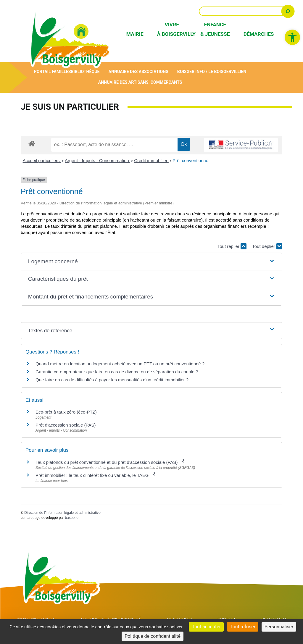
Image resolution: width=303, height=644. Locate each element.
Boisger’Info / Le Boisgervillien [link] (213, 72)
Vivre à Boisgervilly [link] (172, 29)
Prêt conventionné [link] (190, 161)
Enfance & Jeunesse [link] (215, 29)
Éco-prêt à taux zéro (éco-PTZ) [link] (66, 412)
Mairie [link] (135, 34)
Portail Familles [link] (51, 72)
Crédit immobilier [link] (151, 161)
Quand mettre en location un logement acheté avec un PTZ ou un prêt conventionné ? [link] (120, 364)
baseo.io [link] (71, 518)
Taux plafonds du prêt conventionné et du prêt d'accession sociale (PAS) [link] (110, 463)
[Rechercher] (288, 11)
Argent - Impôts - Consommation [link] (97, 161)
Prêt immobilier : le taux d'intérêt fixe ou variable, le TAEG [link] (95, 476)
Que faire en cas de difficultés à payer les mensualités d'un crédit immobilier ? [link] (112, 380)
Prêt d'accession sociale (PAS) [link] (66, 425)
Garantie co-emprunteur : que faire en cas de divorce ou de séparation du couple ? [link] (117, 372)
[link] (292, 37)
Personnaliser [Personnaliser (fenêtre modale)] (279, 627)
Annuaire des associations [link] (138, 72)
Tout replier (232, 247)
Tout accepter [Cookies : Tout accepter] (206, 627)
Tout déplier (267, 247)
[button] (151, 262)
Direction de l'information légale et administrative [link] (62, 513)
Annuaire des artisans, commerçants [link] (140, 82)
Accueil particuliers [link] (42, 161)
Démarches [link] (258, 34)
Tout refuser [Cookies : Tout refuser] (243, 627)
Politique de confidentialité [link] (153, 636)
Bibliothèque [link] (84, 72)
